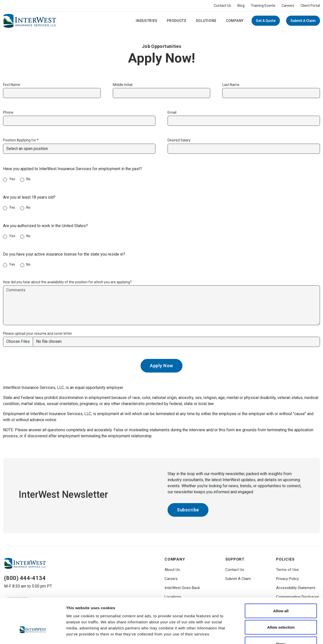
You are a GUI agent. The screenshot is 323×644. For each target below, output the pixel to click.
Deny (281, 611)
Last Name (231, 85)
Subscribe (188, 510)
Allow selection (281, 594)
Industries (147, 21)
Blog (241, 6)
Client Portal (310, 6)
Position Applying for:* (21, 140)
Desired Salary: (179, 140)
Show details (265, 634)
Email (172, 112)
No (28, 179)
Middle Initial (123, 85)
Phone (8, 112)
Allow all (281, 578)
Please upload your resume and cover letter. (38, 333)
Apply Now (161, 366)
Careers (288, 6)
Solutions (206, 21)
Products (177, 21)
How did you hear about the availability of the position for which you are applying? (67, 282)
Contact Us (222, 6)
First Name (12, 85)
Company (235, 21)
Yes (12, 179)
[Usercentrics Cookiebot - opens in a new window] (33, 634)
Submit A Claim (303, 21)
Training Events (263, 6)
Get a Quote (266, 21)
